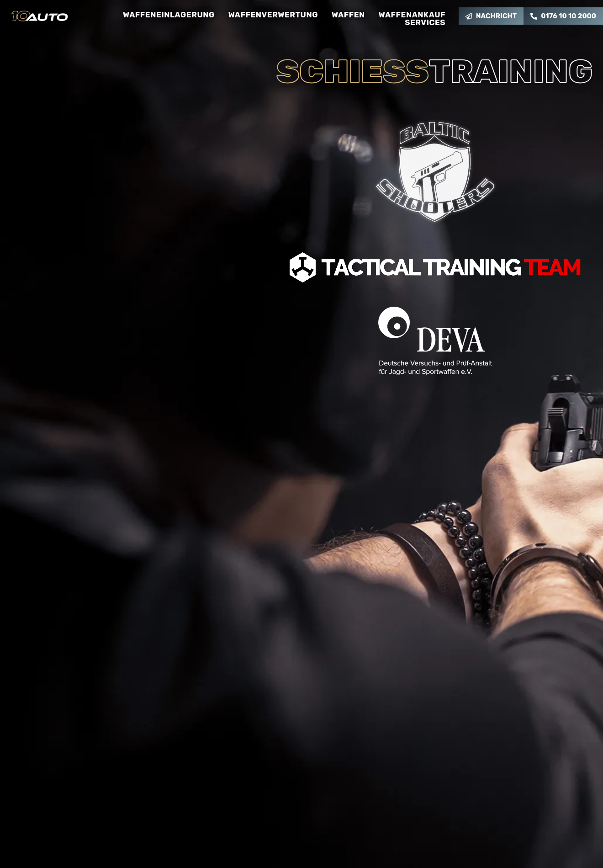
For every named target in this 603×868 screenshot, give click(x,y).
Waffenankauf (412, 15)
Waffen (348, 15)
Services (425, 23)
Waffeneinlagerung (169, 15)
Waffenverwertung (273, 15)
